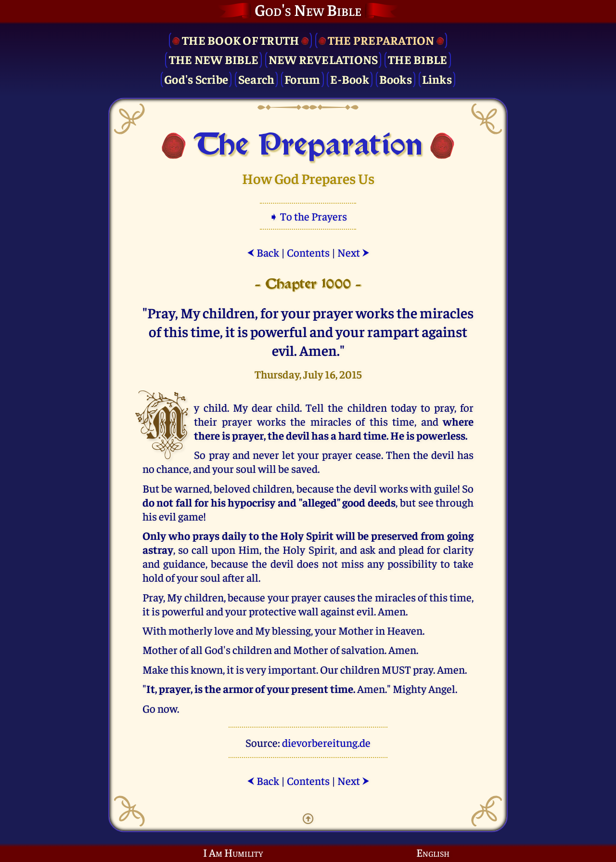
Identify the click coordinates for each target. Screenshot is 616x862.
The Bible (417, 59)
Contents (308, 252)
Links (437, 79)
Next (353, 252)
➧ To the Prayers (308, 216)
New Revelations (323, 59)
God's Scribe (196, 79)
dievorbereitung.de (326, 742)
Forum (302, 79)
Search (257, 79)
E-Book (350, 79)
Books (396, 79)
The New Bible (214, 59)
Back (263, 252)
